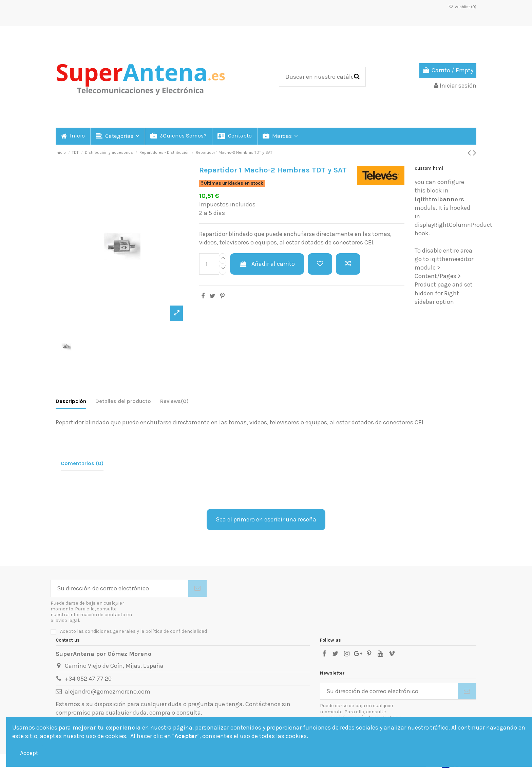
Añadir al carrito (267, 264)
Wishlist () (462, 7)
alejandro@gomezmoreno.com (108, 692)
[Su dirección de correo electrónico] (120, 588)
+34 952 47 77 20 (88, 679)
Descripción (71, 401)
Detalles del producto (123, 401)
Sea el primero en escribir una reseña (266, 519)
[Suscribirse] (197, 588)
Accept (29, 753)
